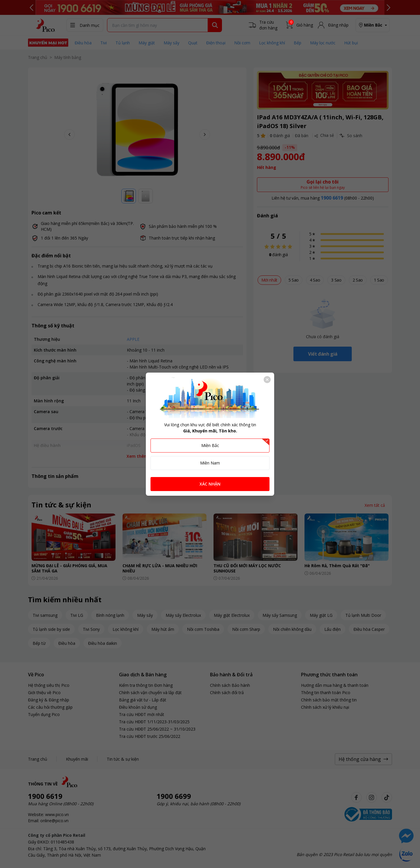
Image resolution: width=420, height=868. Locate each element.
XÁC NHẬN (210, 484)
